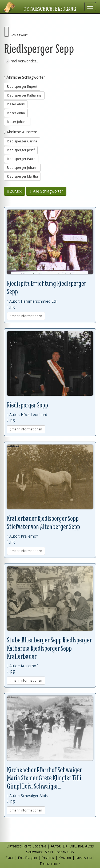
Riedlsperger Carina (22, 141)
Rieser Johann (17, 122)
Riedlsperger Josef (21, 150)
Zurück (15, 191)
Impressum (84, 858)
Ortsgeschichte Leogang (50, 9)
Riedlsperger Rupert (22, 87)
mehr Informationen (26, 316)
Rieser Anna (16, 113)
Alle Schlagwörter (46, 191)
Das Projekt (27, 858)
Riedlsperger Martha (22, 176)
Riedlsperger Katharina (24, 95)
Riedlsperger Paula (21, 159)
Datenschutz (50, 864)
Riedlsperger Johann (22, 168)
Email (9, 858)
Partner (48, 858)
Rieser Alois (16, 104)
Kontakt (65, 858)
